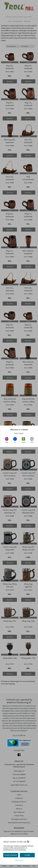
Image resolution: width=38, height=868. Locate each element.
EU (15, 440)
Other (32, 440)
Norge (7, 440)
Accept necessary (11, 855)
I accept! (27, 855)
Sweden (23, 440)
